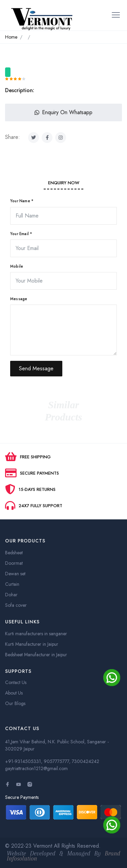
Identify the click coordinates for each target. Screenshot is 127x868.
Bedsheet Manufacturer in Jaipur (36, 655)
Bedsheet (14, 553)
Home (11, 37)
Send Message (36, 368)
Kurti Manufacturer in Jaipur (32, 644)
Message (19, 299)
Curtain (12, 584)
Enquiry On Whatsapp (63, 112)
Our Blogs (15, 703)
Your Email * (21, 234)
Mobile (17, 266)
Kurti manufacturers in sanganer (36, 634)
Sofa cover (16, 605)
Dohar (11, 595)
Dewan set (15, 574)
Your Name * (22, 201)
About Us (14, 693)
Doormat (14, 563)
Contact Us (16, 682)
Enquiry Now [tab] (64, 183)
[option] (63, 65)
